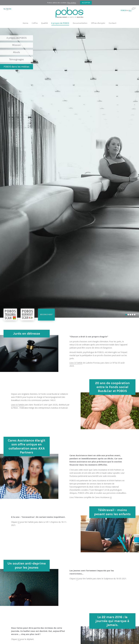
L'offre (35, 23)
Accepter (86, 3)
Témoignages (16, 59)
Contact (113, 23)
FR (7, 9)
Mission (16, 45)
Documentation (80, 23)
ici (111, 497)
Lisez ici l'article (76, 363)
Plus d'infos (72, 3)
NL (5, 9)
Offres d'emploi (98, 23)
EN (10, 9)
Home (25, 23)
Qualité (44, 23)
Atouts (16, 52)
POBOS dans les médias (16, 67)
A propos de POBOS (60, 23)
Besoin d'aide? (46, 314)
